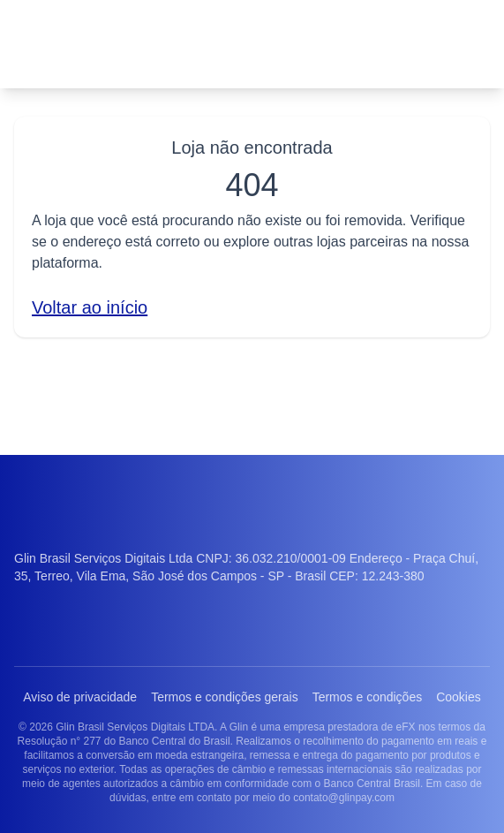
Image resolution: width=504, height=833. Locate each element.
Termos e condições (404, 651)
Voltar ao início (94, 307)
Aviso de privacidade (101, 651)
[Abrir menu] (465, 44)
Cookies (252, 683)
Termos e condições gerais (252, 651)
